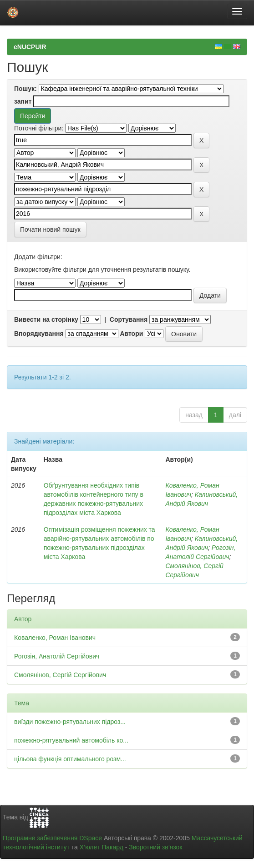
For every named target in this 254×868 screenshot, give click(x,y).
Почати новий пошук (50, 229)
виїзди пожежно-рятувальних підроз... (70, 722)
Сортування (129, 319)
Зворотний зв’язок (155, 847)
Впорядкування (39, 334)
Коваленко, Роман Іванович (55, 638)
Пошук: (25, 89)
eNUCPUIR (30, 47)
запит (23, 101)
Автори (131, 334)
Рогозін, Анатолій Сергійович (57, 656)
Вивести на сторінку (46, 319)
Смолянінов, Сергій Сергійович (60, 675)
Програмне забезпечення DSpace (52, 838)
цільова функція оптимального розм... (70, 759)
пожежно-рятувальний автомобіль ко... (71, 740)
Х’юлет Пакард (102, 847)
